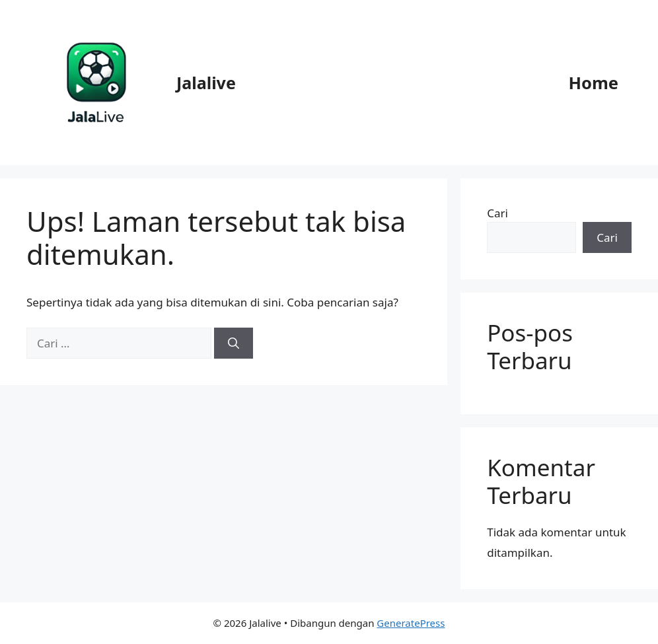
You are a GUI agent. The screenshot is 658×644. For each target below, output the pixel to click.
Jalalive (206, 83)
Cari (497, 213)
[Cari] (234, 343)
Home (593, 83)
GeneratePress (411, 623)
